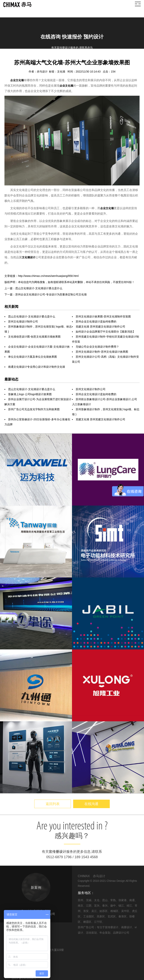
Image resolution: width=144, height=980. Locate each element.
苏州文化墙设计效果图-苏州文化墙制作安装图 (103, 316)
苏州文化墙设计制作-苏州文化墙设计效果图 (102, 352)
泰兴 (105, 906)
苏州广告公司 (86, 927)
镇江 (121, 906)
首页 (7, 58)
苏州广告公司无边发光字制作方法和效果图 (34, 409)
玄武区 (112, 916)
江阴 (89, 906)
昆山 (105, 900)
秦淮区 (123, 916)
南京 (81, 906)
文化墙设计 (29, 257)
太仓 (97, 900)
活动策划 (91, 933)
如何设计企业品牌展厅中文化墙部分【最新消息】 (105, 332)
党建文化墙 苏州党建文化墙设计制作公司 (100, 327)
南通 (132, 900)
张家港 (123, 900)
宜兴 (97, 906)
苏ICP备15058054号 (24, 978)
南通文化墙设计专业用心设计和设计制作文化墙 (37, 367)
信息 (17, 58)
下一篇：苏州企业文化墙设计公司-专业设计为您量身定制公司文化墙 (46, 294)
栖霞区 (87, 922)
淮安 (86, 911)
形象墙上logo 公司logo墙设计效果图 (30, 394)
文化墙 (62, 72)
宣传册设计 (57, 852)
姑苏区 (104, 911)
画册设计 (127, 927)
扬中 (113, 906)
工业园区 (89, 916)
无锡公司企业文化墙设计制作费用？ (97, 347)
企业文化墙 (30, 58)
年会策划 (105, 933)
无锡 (89, 900)
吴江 (94, 911)
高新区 (101, 916)
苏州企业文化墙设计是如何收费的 (96, 322)
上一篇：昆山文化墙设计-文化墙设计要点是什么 (33, 288)
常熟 (113, 900)
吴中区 (125, 911)
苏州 (81, 900)
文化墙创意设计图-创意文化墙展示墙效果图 (34, 337)
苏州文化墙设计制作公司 (23, 322)
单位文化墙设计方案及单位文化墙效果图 (33, 357)
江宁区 (98, 922)
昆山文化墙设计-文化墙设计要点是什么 (32, 316)
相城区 (114, 911)
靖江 (129, 906)
